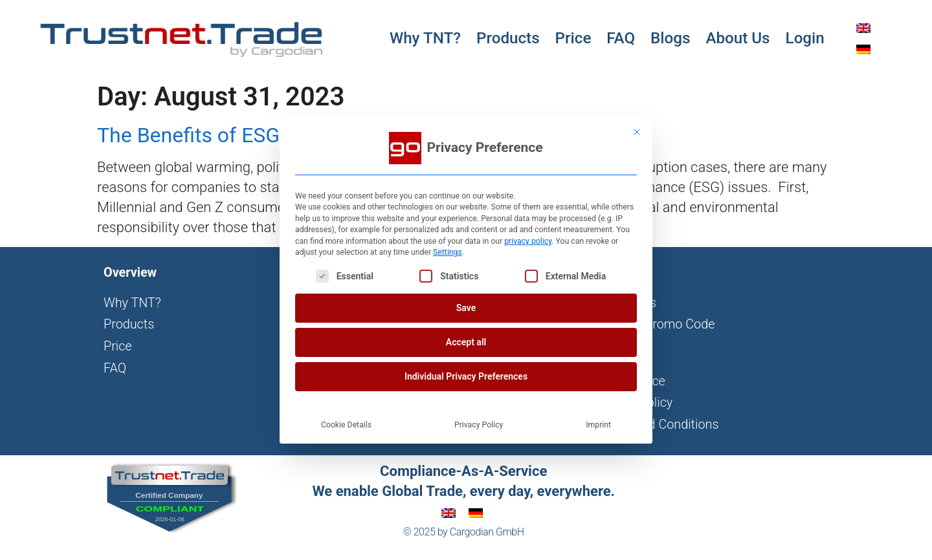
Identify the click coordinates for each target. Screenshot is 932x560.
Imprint (598, 425)
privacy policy (528, 241)
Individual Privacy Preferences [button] (466, 376)
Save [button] (466, 308)
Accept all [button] (466, 342)
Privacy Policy (479, 425)
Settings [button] (448, 252)
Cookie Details (346, 425)
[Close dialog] (637, 132)
